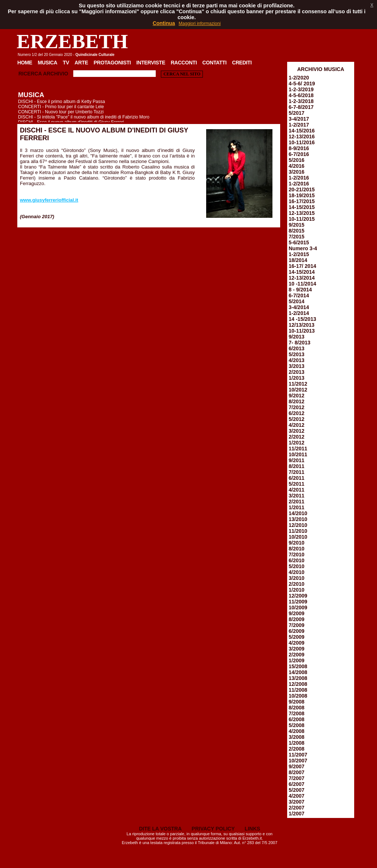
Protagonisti (112, 63)
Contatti (214, 63)
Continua (164, 23)
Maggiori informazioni (200, 24)
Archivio (56, 74)
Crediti (242, 63)
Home (25, 63)
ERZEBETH (72, 41)
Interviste (151, 63)
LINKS (253, 829)
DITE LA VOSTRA (160, 829)
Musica (48, 63)
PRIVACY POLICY (213, 829)
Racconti (184, 63)
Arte (82, 63)
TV (66, 63)
